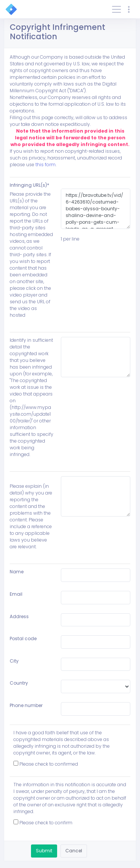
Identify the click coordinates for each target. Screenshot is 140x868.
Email (16, 594)
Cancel (74, 851)
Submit (44, 851)
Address (19, 616)
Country (19, 683)
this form (46, 165)
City (14, 661)
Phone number (26, 705)
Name (17, 572)
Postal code (23, 638)
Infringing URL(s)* (29, 185)
